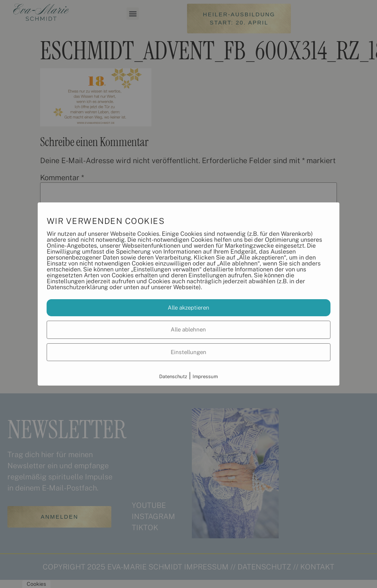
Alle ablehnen (188, 329)
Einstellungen (188, 352)
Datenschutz (173, 376)
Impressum (205, 376)
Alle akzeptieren (188, 308)
